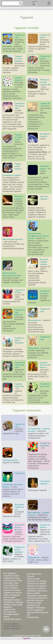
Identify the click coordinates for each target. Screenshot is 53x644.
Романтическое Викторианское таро (12, 274)
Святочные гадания (45, 482)
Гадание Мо (9, 609)
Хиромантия (33, 557)
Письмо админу (11, 624)
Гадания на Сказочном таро (20, 365)
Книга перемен (11, 588)
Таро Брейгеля (11, 585)
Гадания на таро (12, 578)
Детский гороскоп (35, 600)
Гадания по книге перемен (18, 59)
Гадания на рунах (45, 36)
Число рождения (35, 610)
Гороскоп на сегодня (37, 581)
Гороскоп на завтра (36, 583)
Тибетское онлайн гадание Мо (45, 82)
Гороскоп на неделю (37, 586)
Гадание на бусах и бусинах (20, 527)
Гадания (26, 638)
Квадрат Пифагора (36, 608)
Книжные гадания (19, 197)
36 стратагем (10, 612)
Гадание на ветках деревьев (20, 549)
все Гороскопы (34, 574)
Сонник (30, 576)
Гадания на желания (45, 292)
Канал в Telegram (12, 628)
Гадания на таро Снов (45, 385)
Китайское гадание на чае (19, 507)
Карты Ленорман (12, 595)
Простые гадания (44, 198)
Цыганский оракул (12, 619)
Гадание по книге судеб (18, 137)
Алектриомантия (10, 460)
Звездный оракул (44, 167)
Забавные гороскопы (37, 591)
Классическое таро (13, 580)
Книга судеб (9, 597)
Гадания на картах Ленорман (20, 340)
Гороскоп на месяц (36, 588)
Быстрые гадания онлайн (44, 262)
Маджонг (8, 607)
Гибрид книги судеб (13, 605)
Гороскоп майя (34, 603)
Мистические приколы (13, 239)
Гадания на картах (45, 57)
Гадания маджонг (18, 79)
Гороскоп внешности (37, 598)
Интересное (33, 617)
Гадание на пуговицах (45, 444)
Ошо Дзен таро (11, 583)
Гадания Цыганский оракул (45, 365)
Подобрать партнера (37, 595)
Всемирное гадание (45, 135)
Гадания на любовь (20, 291)
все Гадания (10, 573)
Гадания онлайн (11, 576)
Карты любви (33, 593)
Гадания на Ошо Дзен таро (20, 106)
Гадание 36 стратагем (45, 105)
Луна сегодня (33, 579)
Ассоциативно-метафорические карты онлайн (38, 236)
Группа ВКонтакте (12, 626)
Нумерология (33, 605)
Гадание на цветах (45, 526)
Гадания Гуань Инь (19, 385)
